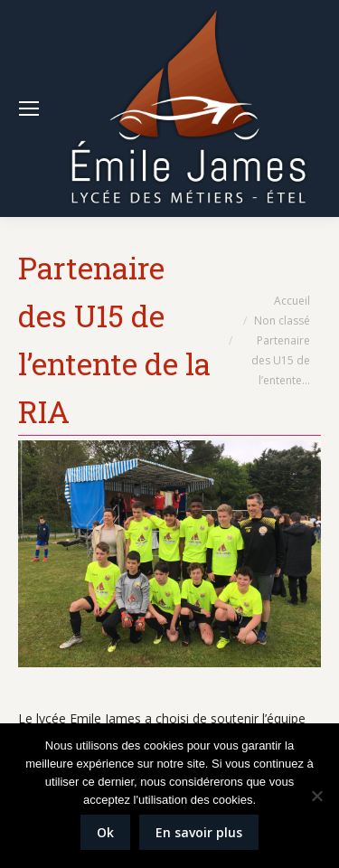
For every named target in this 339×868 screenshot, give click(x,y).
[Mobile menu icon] (29, 108)
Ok (105, 832)
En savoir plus (199, 832)
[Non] (316, 796)
